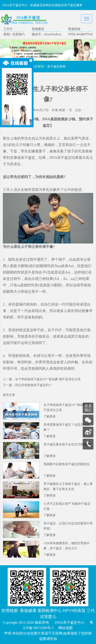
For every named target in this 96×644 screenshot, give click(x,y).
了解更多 (50, 416)
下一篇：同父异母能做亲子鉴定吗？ (27, 385)
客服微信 (38, 29)
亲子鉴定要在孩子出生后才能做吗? (67, 444)
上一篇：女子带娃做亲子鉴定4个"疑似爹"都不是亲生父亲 (42, 379)
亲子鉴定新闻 (56, 66)
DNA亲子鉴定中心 (70, 623)
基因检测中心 (50, 611)
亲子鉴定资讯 (35, 66)
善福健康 (28, 611)
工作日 (8, 29)
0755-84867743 (80, 34)
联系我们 (88, 408)
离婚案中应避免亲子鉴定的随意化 (67, 464)
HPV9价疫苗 (74, 611)
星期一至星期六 (14, 34)
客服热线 (74, 29)
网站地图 (66, 628)
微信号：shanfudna (46, 34)
